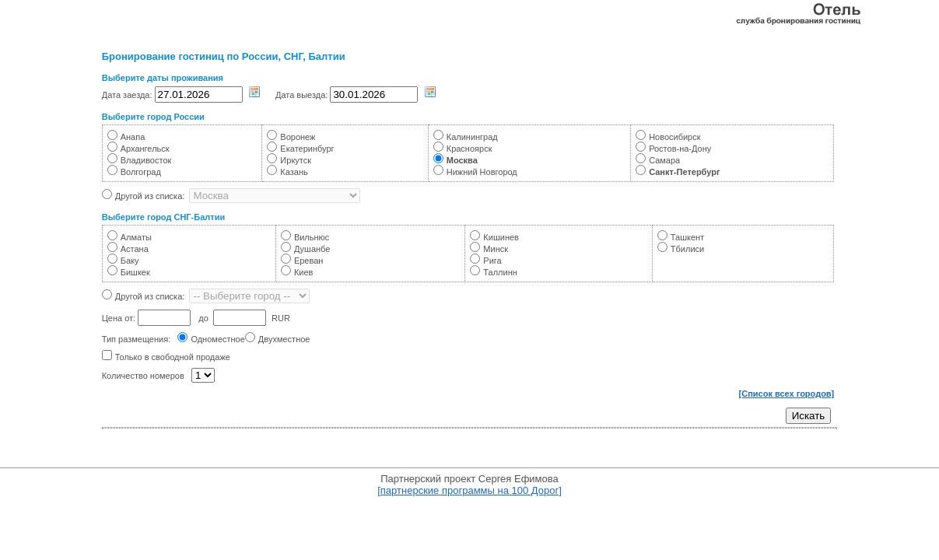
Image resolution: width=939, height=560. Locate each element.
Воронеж (298, 137)
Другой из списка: (150, 196)
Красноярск (470, 149)
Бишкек (135, 272)
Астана (135, 249)
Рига (492, 261)
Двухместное (284, 339)
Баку (130, 261)
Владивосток (146, 160)
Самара (664, 160)
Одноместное (217, 339)
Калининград (472, 137)
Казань (294, 172)
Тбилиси (687, 249)
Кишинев (501, 237)
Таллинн (500, 272)
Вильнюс (312, 237)
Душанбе (312, 249)
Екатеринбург (307, 149)
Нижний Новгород (482, 172)
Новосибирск (674, 137)
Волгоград (141, 172)
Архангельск (145, 149)
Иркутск (296, 160)
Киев (304, 272)
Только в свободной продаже (173, 357)
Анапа (133, 137)
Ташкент (687, 237)
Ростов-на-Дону (680, 149)
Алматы (136, 237)
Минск (496, 249)
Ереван (309, 261)
